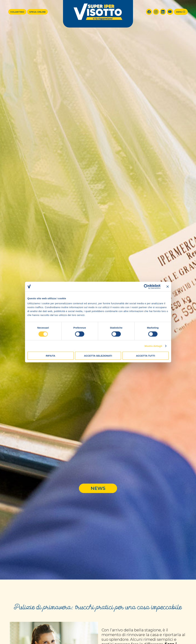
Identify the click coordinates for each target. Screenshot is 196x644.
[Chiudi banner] (168, 286)
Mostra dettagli (153, 346)
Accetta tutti (146, 356)
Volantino (17, 12)
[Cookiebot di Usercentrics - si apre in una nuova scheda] (146, 286)
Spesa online (37, 12)
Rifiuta (51, 356)
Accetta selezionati (98, 356)
